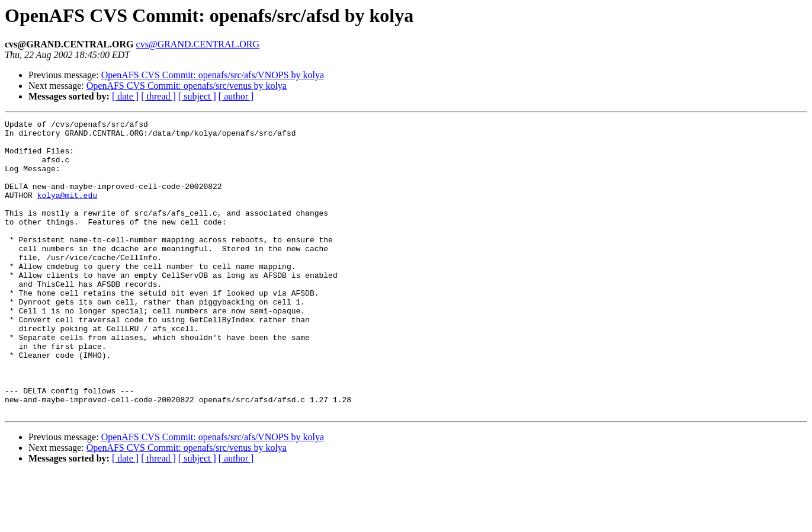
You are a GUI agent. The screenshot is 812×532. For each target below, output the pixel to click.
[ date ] (125, 96)
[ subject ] (197, 96)
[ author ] (236, 96)
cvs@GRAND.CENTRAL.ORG (198, 44)
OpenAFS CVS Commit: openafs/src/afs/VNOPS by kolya (213, 75)
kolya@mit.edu (67, 211)
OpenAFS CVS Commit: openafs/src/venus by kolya (187, 86)
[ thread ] (158, 96)
